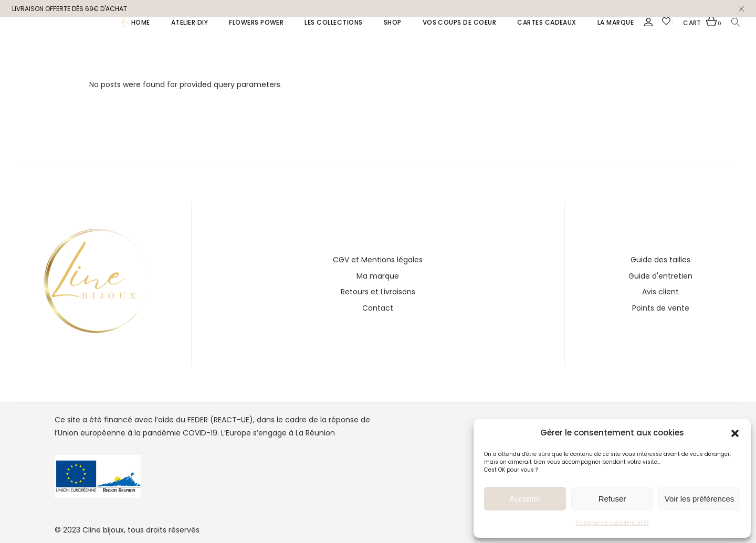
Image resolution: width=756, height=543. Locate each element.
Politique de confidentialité (612, 523)
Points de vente (661, 308)
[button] (735, 433)
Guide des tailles (660, 260)
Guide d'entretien (660, 276)
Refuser (612, 499)
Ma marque (378, 276)
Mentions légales (392, 260)
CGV (341, 260)
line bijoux (106, 530)
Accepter (525, 499)
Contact (378, 308)
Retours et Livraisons (378, 292)
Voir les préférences (700, 499)
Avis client (660, 292)
